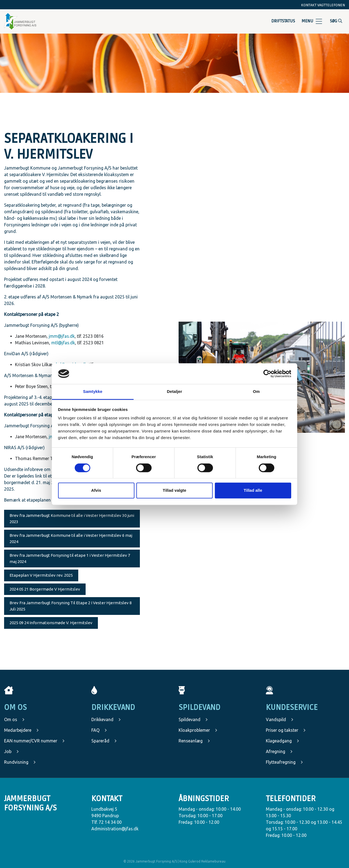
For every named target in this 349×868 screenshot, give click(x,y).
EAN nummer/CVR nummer (34, 741)
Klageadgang (282, 741)
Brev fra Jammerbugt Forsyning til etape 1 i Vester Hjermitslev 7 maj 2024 (70, 558)
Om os (14, 719)
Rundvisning (20, 762)
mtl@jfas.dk (63, 343)
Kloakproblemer (198, 730)
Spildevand (193, 719)
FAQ (99, 730)
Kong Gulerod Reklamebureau (202, 861)
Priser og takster (286, 730)
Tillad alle (253, 491)
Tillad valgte (174, 491)
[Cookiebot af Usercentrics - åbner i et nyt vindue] (267, 374)
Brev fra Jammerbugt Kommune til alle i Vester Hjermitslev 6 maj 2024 (71, 538)
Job (11, 751)
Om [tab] (256, 392)
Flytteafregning (284, 762)
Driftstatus (283, 21)
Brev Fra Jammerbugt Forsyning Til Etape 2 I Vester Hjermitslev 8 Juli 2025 (71, 606)
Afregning (279, 751)
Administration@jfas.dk (115, 829)
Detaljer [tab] (174, 392)
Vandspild (280, 719)
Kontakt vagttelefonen (323, 5)
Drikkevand (106, 719)
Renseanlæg (194, 741)
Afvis (96, 491)
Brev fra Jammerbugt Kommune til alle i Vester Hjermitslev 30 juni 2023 (72, 519)
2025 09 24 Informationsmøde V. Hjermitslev (51, 623)
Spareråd (104, 741)
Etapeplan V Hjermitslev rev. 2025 (41, 575)
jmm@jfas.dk (62, 336)
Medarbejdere (21, 730)
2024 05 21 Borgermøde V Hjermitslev (45, 589)
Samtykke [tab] (93, 392)
